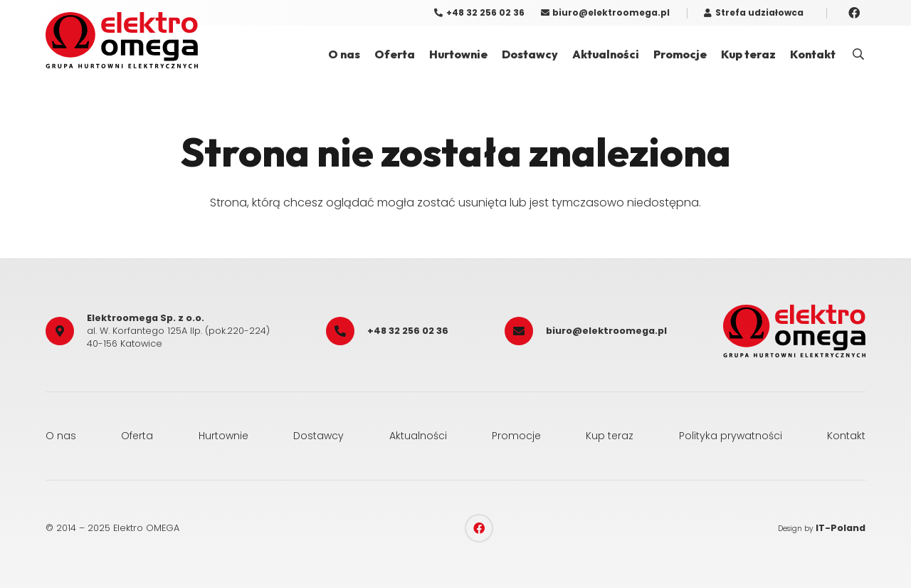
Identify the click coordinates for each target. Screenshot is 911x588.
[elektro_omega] (122, 40)
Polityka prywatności (731, 436)
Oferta (137, 436)
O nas (61, 436)
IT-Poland (841, 528)
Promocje (516, 436)
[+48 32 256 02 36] (347, 331)
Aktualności (418, 436)
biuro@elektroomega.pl (606, 331)
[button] (859, 54)
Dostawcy (318, 436)
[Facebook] (854, 13)
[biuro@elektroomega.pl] (525, 331)
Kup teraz (610, 436)
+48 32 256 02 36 (408, 331)
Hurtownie (223, 436)
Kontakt (846, 436)
